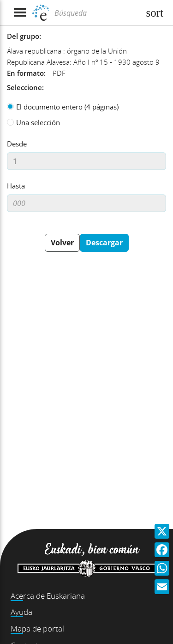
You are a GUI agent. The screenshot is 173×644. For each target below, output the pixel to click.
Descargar (104, 243)
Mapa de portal (37, 629)
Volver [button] (62, 243)
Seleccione (24, 87)
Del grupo (23, 36)
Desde (17, 144)
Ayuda (21, 612)
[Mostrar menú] (20, 13)
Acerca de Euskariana (48, 596)
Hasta (16, 186)
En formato (25, 73)
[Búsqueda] (96, 13)
